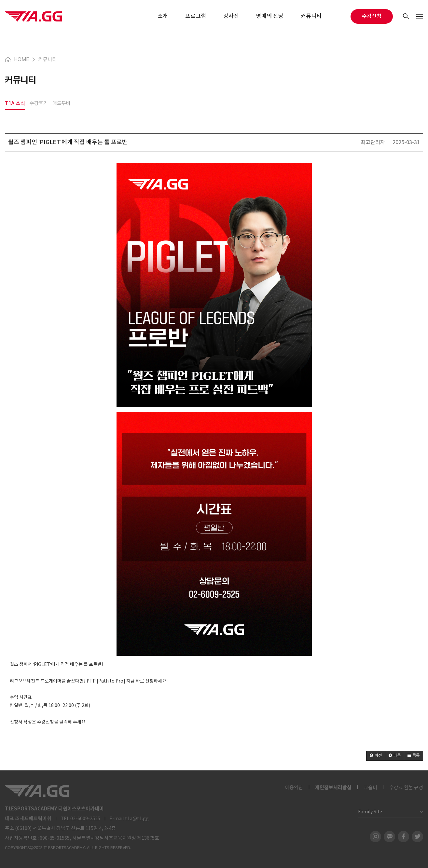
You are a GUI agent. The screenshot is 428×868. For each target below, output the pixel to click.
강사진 (231, 16)
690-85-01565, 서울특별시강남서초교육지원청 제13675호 (99, 838)
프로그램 (196, 16)
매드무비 (62, 103)
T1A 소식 (15, 103)
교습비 (370, 788)
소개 (163, 16)
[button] (376, 756)
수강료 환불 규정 (406, 788)
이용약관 (294, 788)
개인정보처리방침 (333, 788)
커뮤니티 (311, 16)
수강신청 (372, 16)
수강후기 (39, 103)
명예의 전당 (270, 16)
